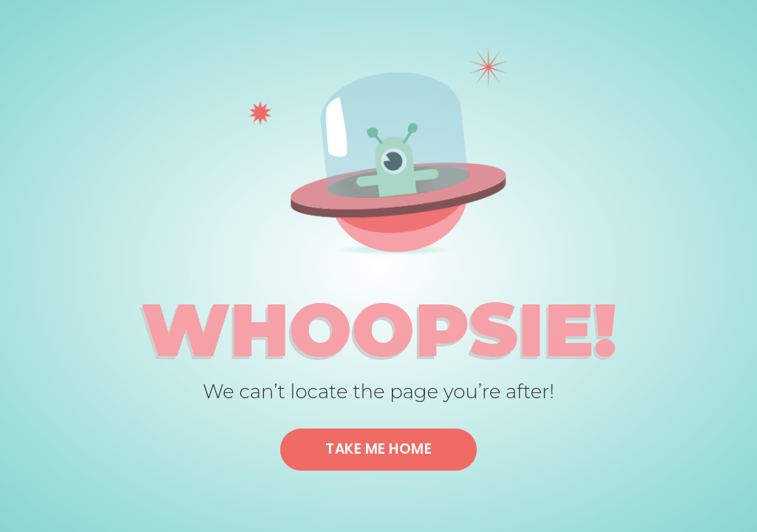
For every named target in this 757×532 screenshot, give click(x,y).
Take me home (378, 449)
